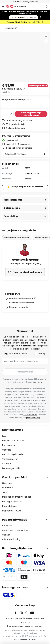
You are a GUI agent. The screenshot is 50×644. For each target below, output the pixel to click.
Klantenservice (13, 430)
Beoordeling (11, 216)
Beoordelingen (10, 506)
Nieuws (17, 511)
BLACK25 (24, 17)
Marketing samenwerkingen (17, 497)
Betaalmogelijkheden (13, 454)
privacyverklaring (33, 418)
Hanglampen (11, 28)
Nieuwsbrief (8, 488)
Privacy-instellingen (14, 618)
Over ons (7, 483)
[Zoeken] (42, 6)
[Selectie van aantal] (8, 114)
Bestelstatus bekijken (13, 440)
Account (7, 464)
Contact (7, 450)
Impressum (8, 526)
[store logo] (18, 6)
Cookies (6, 535)
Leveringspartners (15, 587)
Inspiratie (7, 511)
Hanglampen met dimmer (17, 238)
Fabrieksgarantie (11, 468)
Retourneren (9, 445)
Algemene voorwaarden (15, 530)
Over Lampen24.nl (15, 477)
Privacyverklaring (11, 539)
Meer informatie (13, 200)
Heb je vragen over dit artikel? (27, 187)
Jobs (5, 492)
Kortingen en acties (12, 502)
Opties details (12, 208)
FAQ (4, 436)
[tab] (25, 449)
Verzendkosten (10, 459)
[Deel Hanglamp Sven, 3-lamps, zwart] (46, 41)
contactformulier (30, 415)
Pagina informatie (15, 520)
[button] (46, 36)
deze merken (38, 382)
